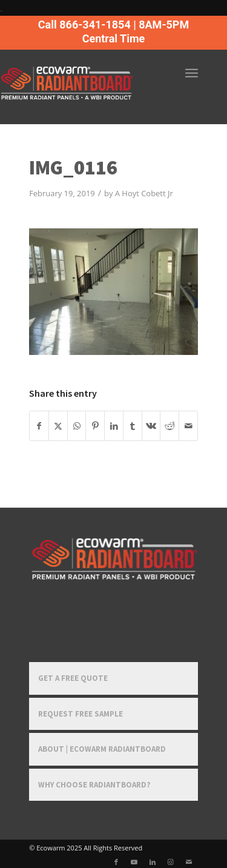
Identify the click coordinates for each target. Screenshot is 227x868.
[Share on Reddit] (169, 426)
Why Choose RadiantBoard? (94, 785)
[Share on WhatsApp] (77, 426)
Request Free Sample (81, 714)
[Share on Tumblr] (133, 426)
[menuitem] (192, 73)
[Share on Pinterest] (95, 426)
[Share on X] (58, 426)
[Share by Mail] (188, 426)
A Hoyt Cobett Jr (144, 193)
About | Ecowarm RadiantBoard (102, 749)
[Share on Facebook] (39, 426)
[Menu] (192, 73)
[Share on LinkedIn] (114, 426)
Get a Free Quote (73, 678)
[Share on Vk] (151, 426)
